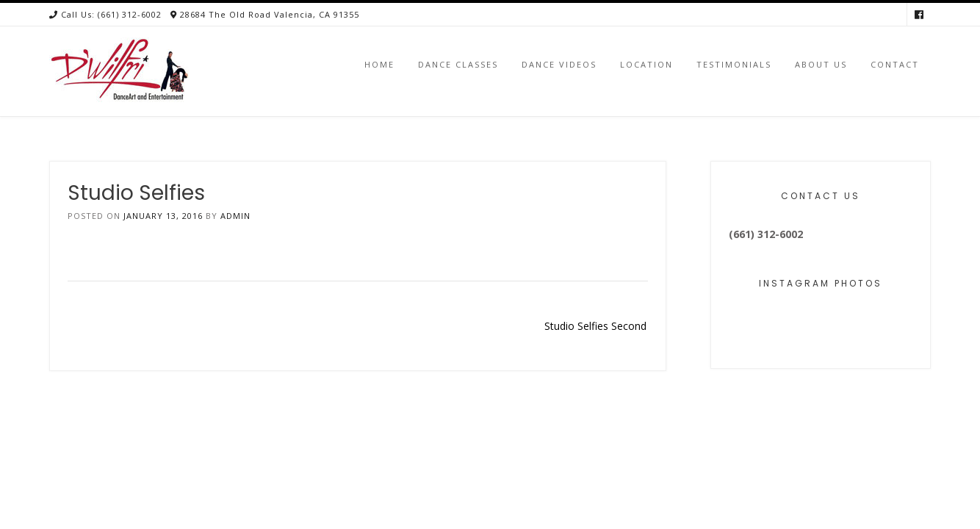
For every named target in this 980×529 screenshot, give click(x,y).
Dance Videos (559, 64)
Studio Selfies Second (595, 326)
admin (235, 216)
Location (646, 64)
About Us (821, 64)
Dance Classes (458, 64)
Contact (895, 64)
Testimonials (734, 64)
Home (379, 64)
